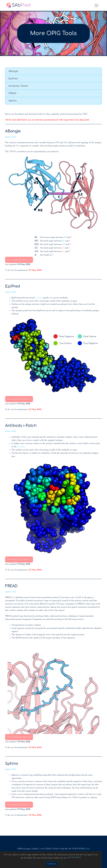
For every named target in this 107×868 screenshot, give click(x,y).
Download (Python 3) (19, 260)
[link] (87, 849)
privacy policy (74, 857)
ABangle (13, 71)
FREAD (12, 93)
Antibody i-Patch (18, 86)
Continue (52, 864)
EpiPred (13, 79)
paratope (21, 447)
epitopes (39, 298)
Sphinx (13, 101)
